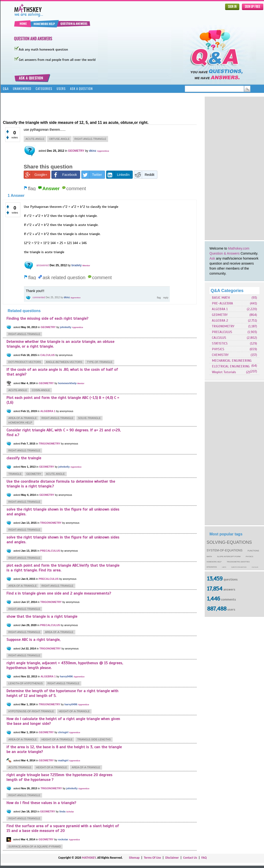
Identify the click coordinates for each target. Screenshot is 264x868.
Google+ (36, 175)
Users (61, 89)
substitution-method (239, 567)
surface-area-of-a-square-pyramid (35, 847)
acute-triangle (20, 767)
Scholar (70, 812)
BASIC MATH (221, 298)
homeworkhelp (67, 383)
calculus (255, 567)
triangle (15, 474)
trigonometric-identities (238, 562)
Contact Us (190, 858)
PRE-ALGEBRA (222, 303)
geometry (34, 474)
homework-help (214, 562)
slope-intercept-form (229, 557)
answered (43, 265)
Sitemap (134, 858)
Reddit (144, 175)
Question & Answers (225, 253)
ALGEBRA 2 (220, 321)
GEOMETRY (220, 315)
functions (253, 551)
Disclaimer (172, 858)
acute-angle (35, 139)
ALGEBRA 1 (220, 309)
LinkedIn (118, 175)
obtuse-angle (59, 139)
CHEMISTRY (220, 355)
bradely (77, 265)
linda (62, 811)
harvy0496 (66, 676)
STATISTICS (220, 343)
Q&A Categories (227, 291)
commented (39, 297)
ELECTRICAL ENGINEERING (231, 366)
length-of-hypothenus (26, 683)
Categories (44, 89)
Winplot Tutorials (224, 372)
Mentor (86, 265)
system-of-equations (225, 550)
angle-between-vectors (64, 362)
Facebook (64, 175)
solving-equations (229, 542)
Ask (212, 258)
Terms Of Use (152, 858)
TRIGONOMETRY (223, 326)
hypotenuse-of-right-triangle (31, 711)
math (209, 557)
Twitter (92, 175)
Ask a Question (81, 89)
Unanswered (22, 89)
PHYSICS (218, 349)
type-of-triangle (99, 362)
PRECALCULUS (222, 332)
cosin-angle (41, 390)
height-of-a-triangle (74, 711)
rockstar (63, 839)
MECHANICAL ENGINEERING (232, 361)
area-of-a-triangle (23, 418)
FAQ (204, 858)
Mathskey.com (239, 248)
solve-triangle (90, 418)
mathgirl (63, 760)
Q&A (6, 89)
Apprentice (103, 151)
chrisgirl (63, 732)
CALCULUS (219, 338)
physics (250, 557)
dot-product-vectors (25, 362)
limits (224, 567)
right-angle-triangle (90, 139)
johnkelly (66, 327)
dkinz (93, 151)
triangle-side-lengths (94, 739)
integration (212, 567)
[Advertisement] (227, 168)
